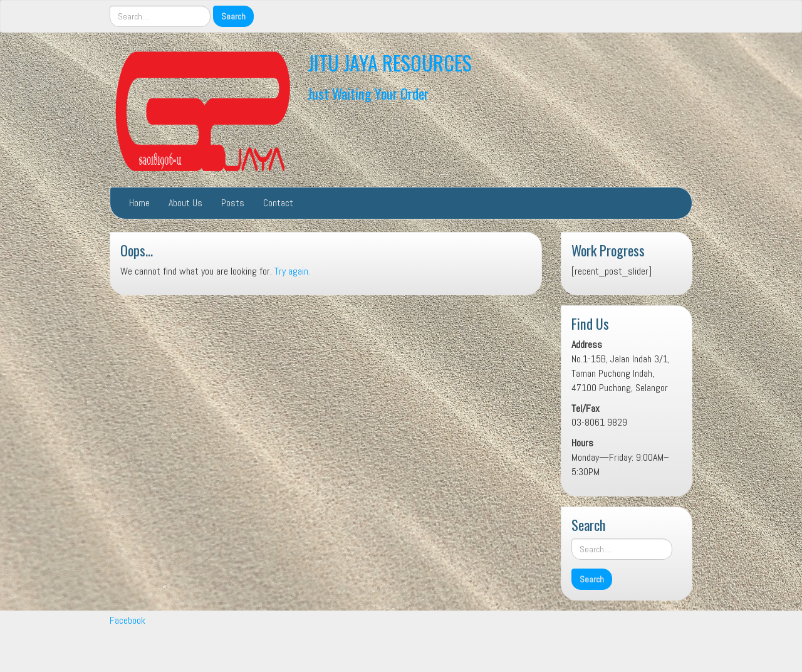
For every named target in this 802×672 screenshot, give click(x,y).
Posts (233, 203)
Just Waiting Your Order (368, 93)
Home (139, 203)
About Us (185, 203)
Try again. (292, 271)
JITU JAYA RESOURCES (390, 62)
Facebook (128, 620)
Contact (278, 203)
